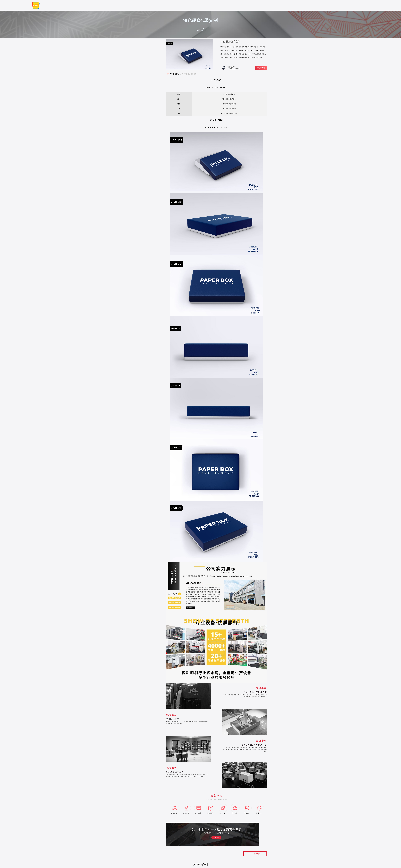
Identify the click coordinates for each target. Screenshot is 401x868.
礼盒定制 (146, 50)
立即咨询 (216, 838)
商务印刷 (146, 60)
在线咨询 (261, 68)
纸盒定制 (146, 55)
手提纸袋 (146, 65)
